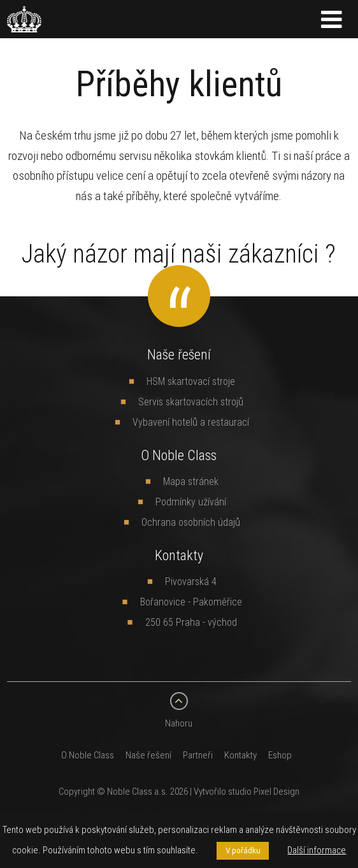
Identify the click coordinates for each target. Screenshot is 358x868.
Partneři (198, 755)
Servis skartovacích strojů (191, 401)
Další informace (317, 850)
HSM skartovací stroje (191, 381)
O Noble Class (88, 755)
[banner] (24, 25)
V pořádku (243, 850)
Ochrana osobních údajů (191, 522)
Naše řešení (148, 755)
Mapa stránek (191, 481)
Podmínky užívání (191, 502)
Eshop (280, 755)
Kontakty (240, 755)
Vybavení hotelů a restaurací (191, 422)
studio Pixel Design (264, 791)
